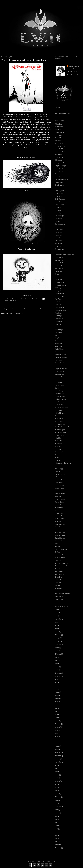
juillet (57, 679)
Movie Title (59, 458)
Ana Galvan (59, 135)
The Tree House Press (62, 566)
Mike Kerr (58, 449)
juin (56, 625)
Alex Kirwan (59, 130)
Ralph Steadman (60, 494)
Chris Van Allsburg (61, 202)
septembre (58, 619)
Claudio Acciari (60, 205)
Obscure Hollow (60, 480)
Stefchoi (58, 552)
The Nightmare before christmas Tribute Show (23, 60)
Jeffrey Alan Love (60, 291)
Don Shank (59, 235)
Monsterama (59, 455)
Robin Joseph (59, 508)
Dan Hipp (58, 213)
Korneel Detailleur (61, 355)
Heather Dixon (60, 266)
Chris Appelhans (60, 191)
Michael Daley (59, 444)
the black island (60, 599)
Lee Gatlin (58, 366)
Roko (57, 510)
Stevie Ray (58, 560)
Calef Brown (59, 177)
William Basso (59, 580)
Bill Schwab (59, 160)
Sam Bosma (59, 530)
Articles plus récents (7, 309)
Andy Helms (59, 143)
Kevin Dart (58, 346)
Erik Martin (59, 244)
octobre (57, 638)
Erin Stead (58, 246)
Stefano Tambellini (61, 549)
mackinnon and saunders (63, 594)
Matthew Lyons (60, 430)
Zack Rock (58, 585)
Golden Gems (59, 252)
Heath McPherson (61, 263)
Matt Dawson (59, 421)
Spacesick (58, 547)
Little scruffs (59, 382)
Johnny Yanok (60, 307)
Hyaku (57, 274)
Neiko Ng (58, 471)
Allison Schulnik (60, 132)
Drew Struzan (59, 238)
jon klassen (58, 588)
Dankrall (58, 221)
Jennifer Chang (60, 293)
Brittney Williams (61, 171)
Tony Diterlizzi (60, 574)
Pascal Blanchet (60, 485)
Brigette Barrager (60, 166)
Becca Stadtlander (61, 149)
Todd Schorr (59, 569)
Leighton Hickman (61, 369)
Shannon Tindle (60, 541)
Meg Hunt (58, 438)
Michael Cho (59, 441)
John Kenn (58, 305)
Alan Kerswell (59, 127)
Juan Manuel (59, 321)
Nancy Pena (59, 466)
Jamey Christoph (60, 285)
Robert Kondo (60, 502)
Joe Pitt (57, 302)
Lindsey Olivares (60, 377)
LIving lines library (61, 358)
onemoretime (59, 597)
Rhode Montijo (60, 499)
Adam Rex (58, 124)
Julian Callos (59, 324)
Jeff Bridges (59, 288)
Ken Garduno (59, 341)
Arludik (13, 301)
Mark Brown (59, 410)
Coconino (58, 207)
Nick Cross (58, 477)
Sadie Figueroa (60, 527)
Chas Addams (59, 188)
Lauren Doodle (60, 363)
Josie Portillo (59, 319)
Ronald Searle (59, 513)
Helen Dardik (59, 271)
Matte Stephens (60, 424)
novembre (58, 613)
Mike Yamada (59, 452)
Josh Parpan (59, 316)
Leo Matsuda (59, 371)
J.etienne (58, 277)
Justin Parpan (59, 330)
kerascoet (58, 591)
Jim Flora (58, 299)
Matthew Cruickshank (62, 427)
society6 (58, 111)
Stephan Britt (59, 555)
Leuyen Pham (59, 374)
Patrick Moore (59, 488)
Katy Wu (58, 338)
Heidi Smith (59, 269)
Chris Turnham (60, 199)
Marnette (58, 416)
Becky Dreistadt (60, 152)
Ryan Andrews (60, 519)
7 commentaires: (34, 299)
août (56, 622)
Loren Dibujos (60, 391)
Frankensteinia (60, 249)
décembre (58, 635)
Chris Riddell (59, 193)
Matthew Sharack (60, 433)
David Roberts (60, 227)
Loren (57, 388)
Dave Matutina (60, 224)
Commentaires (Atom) (18, 313)
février (57, 610)
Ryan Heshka (59, 521)
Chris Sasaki (59, 196)
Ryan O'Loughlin (61, 524)
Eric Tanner (59, 241)
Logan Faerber (60, 385)
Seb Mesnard (74, 66)
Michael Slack (59, 446)
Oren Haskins (59, 483)
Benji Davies (59, 157)
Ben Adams (59, 155)
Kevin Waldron (60, 349)
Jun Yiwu (58, 327)
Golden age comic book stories (65, 255)
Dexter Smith (59, 232)
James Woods (59, 282)
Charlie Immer (60, 185)
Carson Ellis (59, 182)
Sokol (57, 544)
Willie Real (58, 583)
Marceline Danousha (61, 407)
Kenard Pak (58, 344)
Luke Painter (59, 405)
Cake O (57, 174)
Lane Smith (59, 360)
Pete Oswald (59, 491)
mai (56, 657)
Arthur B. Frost (60, 146)
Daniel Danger (59, 216)
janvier (57, 632)
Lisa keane (58, 380)
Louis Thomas (60, 396)
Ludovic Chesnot (61, 399)
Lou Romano (59, 394)
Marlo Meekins (60, 413)
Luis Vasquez (59, 402)
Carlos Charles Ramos (62, 180)
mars (56, 616)
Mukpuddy (59, 460)
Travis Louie (59, 577)
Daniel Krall (59, 218)
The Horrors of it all (61, 563)
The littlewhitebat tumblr (63, 114)
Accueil (26, 309)
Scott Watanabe (60, 533)
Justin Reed (59, 332)
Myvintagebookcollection (63, 463)
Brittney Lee (59, 168)
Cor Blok (58, 210)
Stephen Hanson (60, 558)
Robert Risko (59, 505)
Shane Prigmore (60, 538)
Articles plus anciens (45, 309)
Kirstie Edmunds (60, 352)
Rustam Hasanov (60, 516)
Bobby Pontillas (60, 163)
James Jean (58, 280)
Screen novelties (60, 535)
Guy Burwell (59, 260)
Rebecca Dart (59, 496)
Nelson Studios (60, 474)
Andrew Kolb (59, 141)
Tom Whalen (59, 571)
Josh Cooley (59, 313)
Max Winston (59, 435)
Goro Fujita (59, 257)
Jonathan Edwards (61, 310)
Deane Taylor (59, 230)
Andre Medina (60, 138)
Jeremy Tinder (59, 296)
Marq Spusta (59, 419)
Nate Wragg (59, 469)
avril (56, 660)
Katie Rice (58, 335)
